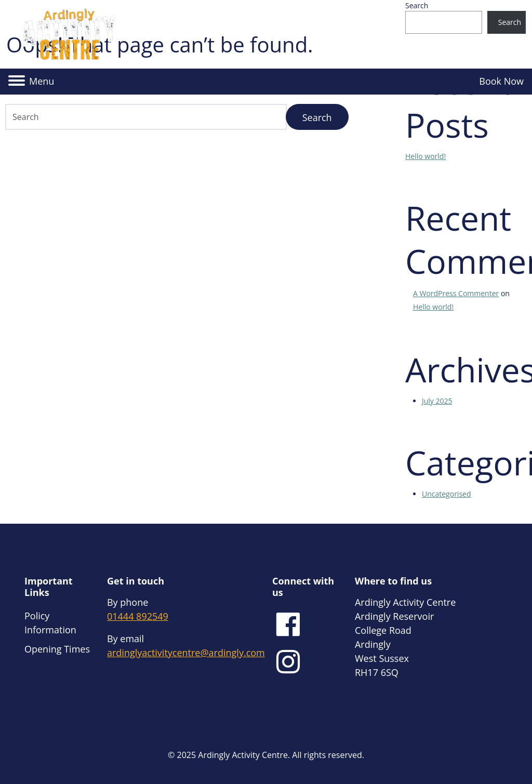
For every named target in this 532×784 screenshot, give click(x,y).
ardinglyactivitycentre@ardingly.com (186, 653)
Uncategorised (447, 494)
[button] (31, 82)
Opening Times (57, 649)
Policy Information (50, 623)
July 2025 (437, 401)
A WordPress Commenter (456, 293)
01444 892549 (138, 616)
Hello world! (425, 156)
